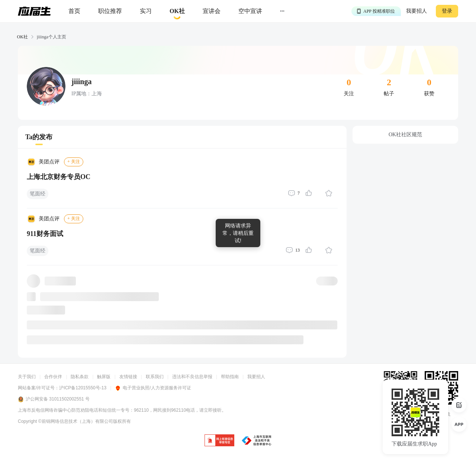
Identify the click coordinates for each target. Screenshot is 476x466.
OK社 (22, 37)
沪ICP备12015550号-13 (83, 388)
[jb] (219, 441)
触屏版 (104, 377)
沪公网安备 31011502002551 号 (54, 399)
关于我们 (27, 377)
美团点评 (49, 162)
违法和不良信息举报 (192, 377)
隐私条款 (80, 377)
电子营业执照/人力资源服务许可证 (153, 388)
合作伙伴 (53, 377)
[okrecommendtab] (177, 11)
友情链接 (128, 377)
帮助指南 (230, 377)
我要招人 (416, 11)
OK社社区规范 (405, 135)
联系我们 (155, 377)
